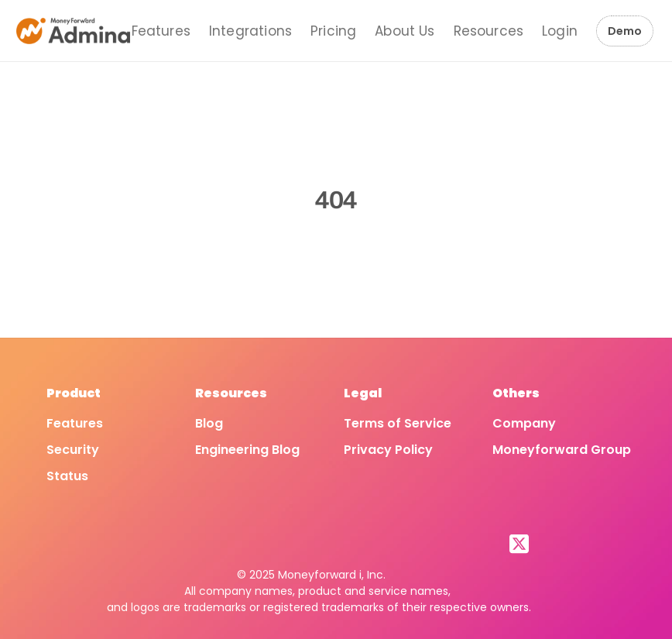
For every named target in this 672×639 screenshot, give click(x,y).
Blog (209, 423)
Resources (489, 31)
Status (67, 476)
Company (524, 423)
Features (161, 31)
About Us (405, 31)
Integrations (250, 31)
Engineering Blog (247, 450)
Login (560, 31)
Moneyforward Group (562, 450)
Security (73, 450)
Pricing (333, 31)
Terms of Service (398, 423)
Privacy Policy (388, 450)
